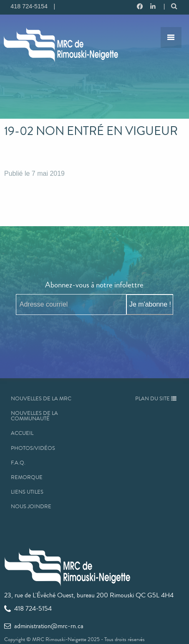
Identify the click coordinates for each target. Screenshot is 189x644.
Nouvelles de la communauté (34, 416)
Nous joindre (31, 507)
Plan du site (156, 399)
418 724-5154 (28, 608)
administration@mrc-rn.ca (44, 626)
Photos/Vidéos (33, 448)
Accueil (22, 433)
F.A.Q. (18, 463)
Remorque (27, 477)
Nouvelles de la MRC (41, 399)
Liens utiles (27, 492)
